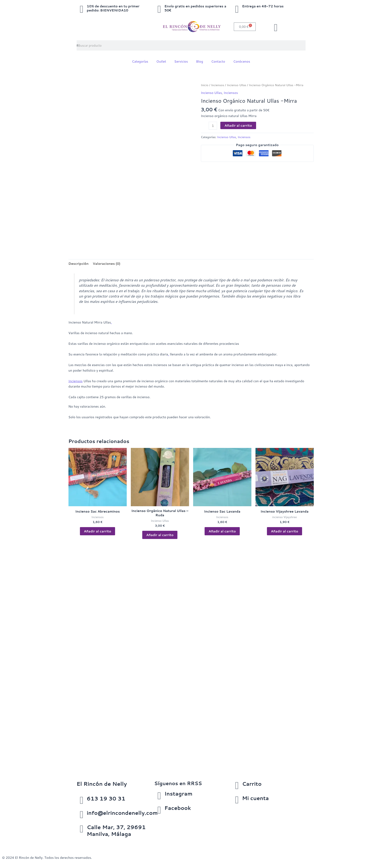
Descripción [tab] (79, 263)
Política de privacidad (38, 842)
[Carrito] (237, 786)
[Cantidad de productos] (213, 125)
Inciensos (218, 85)
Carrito (252, 784)
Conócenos (242, 61)
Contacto (218, 61)
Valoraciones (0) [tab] (107, 263)
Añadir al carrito (238, 125)
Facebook (178, 808)
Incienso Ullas (237, 85)
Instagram (179, 794)
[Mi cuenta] (237, 800)
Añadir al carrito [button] (98, 531)
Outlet (161, 61)
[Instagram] (159, 795)
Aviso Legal (11, 842)
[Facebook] (159, 810)
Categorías (140, 61)
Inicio (205, 85)
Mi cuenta (256, 798)
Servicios (181, 61)
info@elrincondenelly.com (123, 813)
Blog (199, 61)
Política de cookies (71, 842)
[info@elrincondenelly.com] (82, 815)
